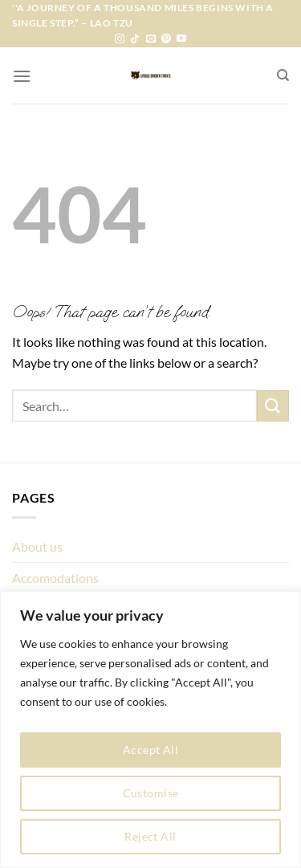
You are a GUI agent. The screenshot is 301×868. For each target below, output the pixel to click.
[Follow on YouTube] (181, 39)
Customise (151, 793)
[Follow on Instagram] (120, 39)
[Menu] (22, 76)
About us (37, 546)
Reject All (150, 836)
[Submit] (273, 406)
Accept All (150, 750)
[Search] (283, 75)
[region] (150, 729)
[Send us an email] (151, 39)
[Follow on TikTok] (135, 39)
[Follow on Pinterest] (166, 39)
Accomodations (55, 578)
